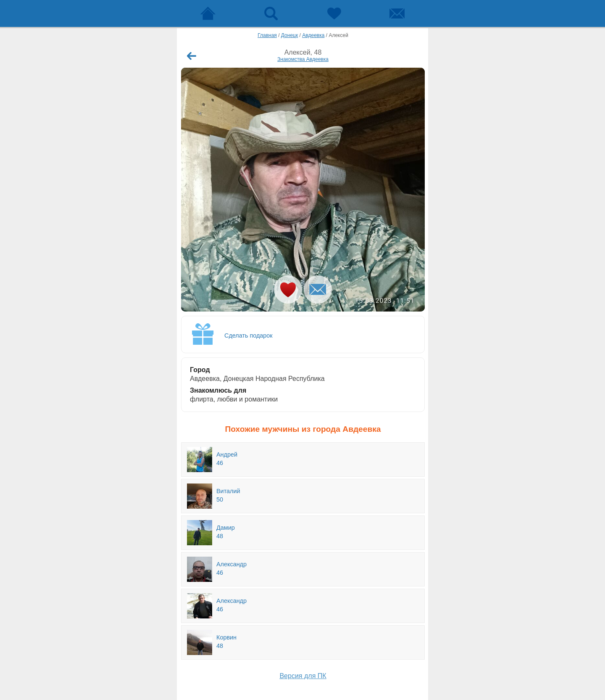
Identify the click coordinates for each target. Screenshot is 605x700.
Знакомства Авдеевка (303, 59)
